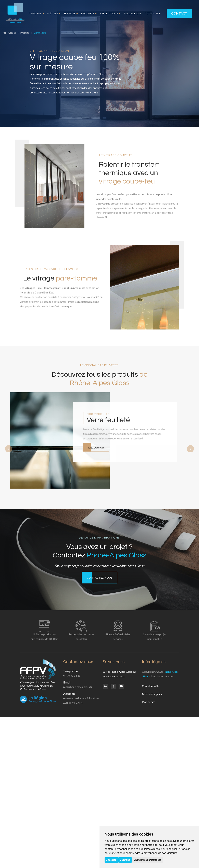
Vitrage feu (40, 33)
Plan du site (149, 702)
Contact (176, 14)
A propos (32, 14)
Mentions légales (152, 694)
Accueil (12, 33)
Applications (105, 14)
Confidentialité (151, 686)
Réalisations (128, 14)
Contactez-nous (99, 577)
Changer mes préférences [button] (148, 860)
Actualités (148, 14)
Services (66, 14)
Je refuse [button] (125, 860)
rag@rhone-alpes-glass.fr (78, 687)
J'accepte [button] (111, 860)
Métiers (49, 14)
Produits (84, 14)
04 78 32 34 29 (72, 676)
